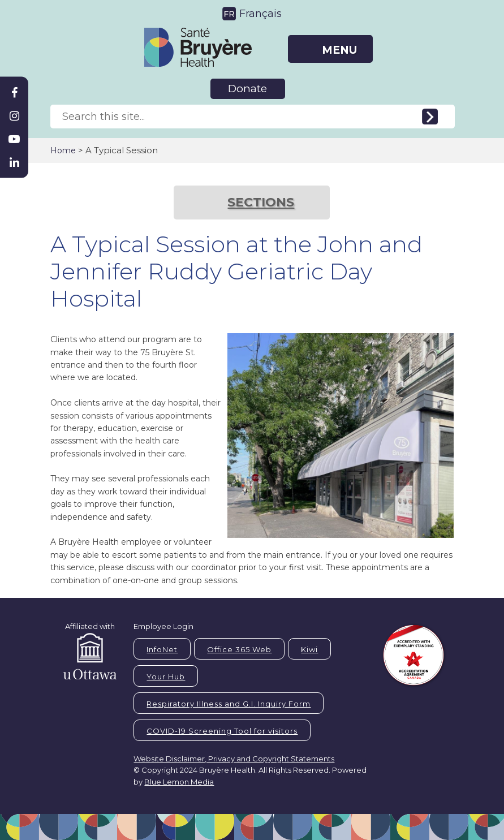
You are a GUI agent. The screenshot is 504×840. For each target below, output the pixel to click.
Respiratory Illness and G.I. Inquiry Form (229, 704)
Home (63, 150)
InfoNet (162, 649)
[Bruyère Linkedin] (14, 162)
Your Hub (166, 677)
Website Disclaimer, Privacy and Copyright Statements (234, 759)
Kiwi (309, 649)
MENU (339, 50)
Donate (247, 89)
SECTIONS (261, 202)
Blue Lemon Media (179, 782)
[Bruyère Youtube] (14, 139)
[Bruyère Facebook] (14, 93)
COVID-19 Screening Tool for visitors (222, 731)
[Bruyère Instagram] (14, 116)
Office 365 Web (239, 649)
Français (260, 14)
